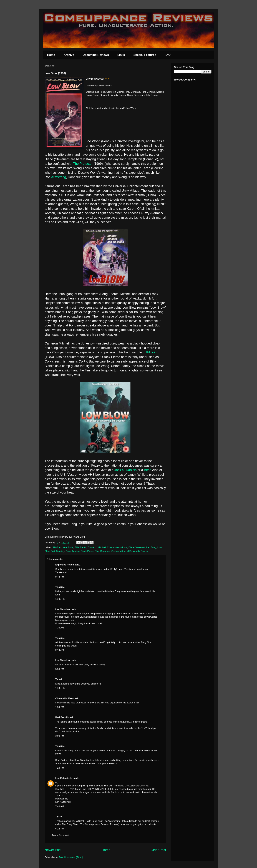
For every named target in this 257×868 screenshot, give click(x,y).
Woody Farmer (140, 551)
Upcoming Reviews (96, 55)
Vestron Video (118, 551)
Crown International (117, 547)
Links (121, 55)
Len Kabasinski (64, 778)
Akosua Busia (66, 547)
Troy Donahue (102, 551)
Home (51, 55)
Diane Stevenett (137, 547)
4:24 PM (60, 768)
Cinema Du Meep (65, 698)
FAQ (168, 55)
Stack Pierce (87, 551)
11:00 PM (60, 599)
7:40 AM (60, 806)
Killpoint (152, 352)
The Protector (83, 164)
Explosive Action (65, 565)
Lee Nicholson (63, 609)
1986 (55, 547)
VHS (129, 551)
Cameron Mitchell (97, 547)
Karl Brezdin (62, 717)
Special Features (145, 55)
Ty (57, 587)
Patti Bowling (58, 551)
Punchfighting (73, 551)
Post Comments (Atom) (71, 857)
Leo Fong (151, 547)
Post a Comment (60, 835)
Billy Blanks (80, 547)
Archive (69, 55)
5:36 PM (60, 669)
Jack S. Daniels (125, 470)
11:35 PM (60, 688)
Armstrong (59, 177)
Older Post (158, 850)
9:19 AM (60, 650)
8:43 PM (60, 577)
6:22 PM (60, 829)
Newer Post (53, 850)
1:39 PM (60, 707)
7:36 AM (60, 628)
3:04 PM (60, 736)
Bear (147, 470)
